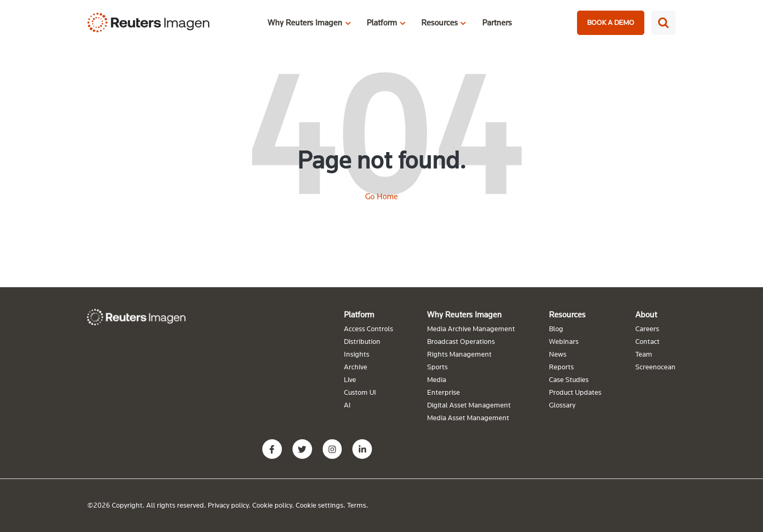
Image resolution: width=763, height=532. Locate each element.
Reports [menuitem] (561, 367)
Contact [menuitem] (647, 341)
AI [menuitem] (347, 405)
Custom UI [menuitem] (360, 392)
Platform (382, 22)
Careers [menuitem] (647, 329)
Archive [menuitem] (356, 367)
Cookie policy (272, 505)
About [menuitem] (646, 314)
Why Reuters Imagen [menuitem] (464, 314)
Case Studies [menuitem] (569, 379)
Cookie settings (320, 505)
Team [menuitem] (644, 354)
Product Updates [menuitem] (575, 392)
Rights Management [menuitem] (459, 354)
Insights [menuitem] (357, 354)
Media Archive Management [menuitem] (471, 329)
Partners (497, 22)
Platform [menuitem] (359, 314)
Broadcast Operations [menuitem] (461, 341)
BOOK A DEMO (611, 22)
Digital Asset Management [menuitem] (469, 405)
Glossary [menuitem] (562, 405)
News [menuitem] (558, 354)
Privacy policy (228, 505)
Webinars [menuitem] (564, 341)
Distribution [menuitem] (362, 341)
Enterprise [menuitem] (443, 392)
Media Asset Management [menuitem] (468, 418)
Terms (357, 505)
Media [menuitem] (437, 379)
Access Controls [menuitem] (369, 329)
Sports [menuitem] (437, 367)
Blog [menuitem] (556, 329)
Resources (440, 22)
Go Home (381, 196)
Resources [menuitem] (567, 314)
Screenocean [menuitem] (655, 367)
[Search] (663, 23)
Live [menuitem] (350, 379)
